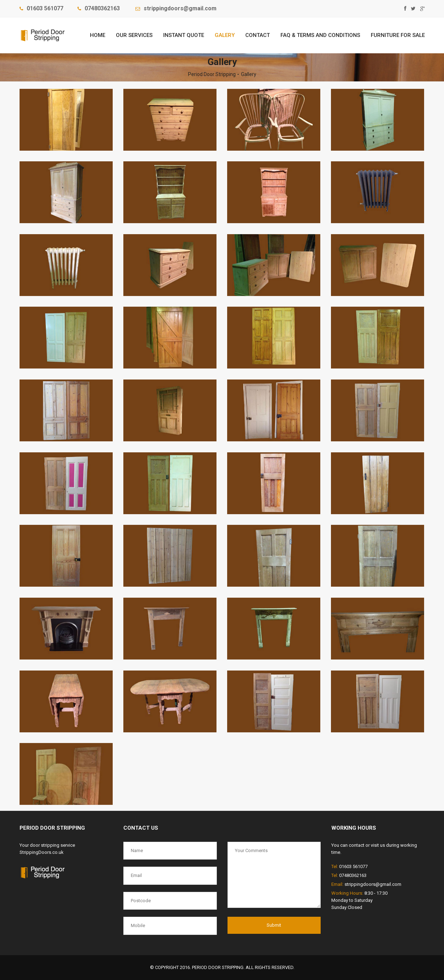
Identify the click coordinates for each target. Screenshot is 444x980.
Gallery (249, 74)
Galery (225, 35)
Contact (258, 35)
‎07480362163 (102, 8)
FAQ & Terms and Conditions (320, 35)
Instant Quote (184, 35)
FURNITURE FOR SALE (398, 35)
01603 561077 (45, 8)
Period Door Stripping (212, 74)
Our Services (134, 35)
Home (98, 35)
